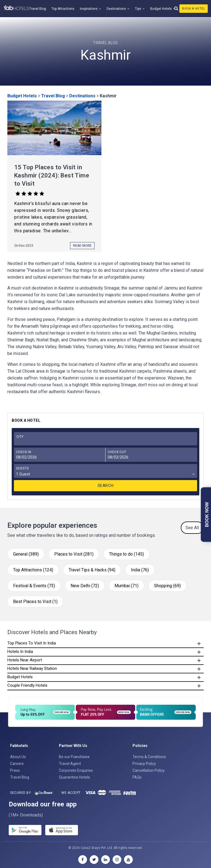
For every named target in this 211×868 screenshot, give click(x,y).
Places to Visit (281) (74, 554)
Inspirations (89, 9)
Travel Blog (38, 9)
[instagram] (117, 860)
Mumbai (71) (126, 586)
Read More (82, 246)
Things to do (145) (126, 554)
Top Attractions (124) (33, 570)
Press (15, 770)
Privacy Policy (144, 764)
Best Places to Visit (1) (35, 602)
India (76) (140, 570)
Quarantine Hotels (74, 777)
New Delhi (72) (85, 586)
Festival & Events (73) (34, 586)
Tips (138, 9)
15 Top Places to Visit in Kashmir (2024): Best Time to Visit (52, 175)
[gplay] (25, 831)
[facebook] (83, 860)
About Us (18, 757)
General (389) (26, 554)
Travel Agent (70, 764)
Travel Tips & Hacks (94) (92, 570)
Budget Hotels (161, 9)
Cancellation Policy (149, 770)
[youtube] (128, 860)
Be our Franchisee (74, 757)
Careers (17, 764)
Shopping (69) (167, 586)
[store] (62, 831)
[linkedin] (106, 860)
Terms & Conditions (149, 757)
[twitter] (94, 860)
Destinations (116, 9)
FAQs (137, 777)
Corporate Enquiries (76, 770)
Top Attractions (63, 9)
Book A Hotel (194, 9)
